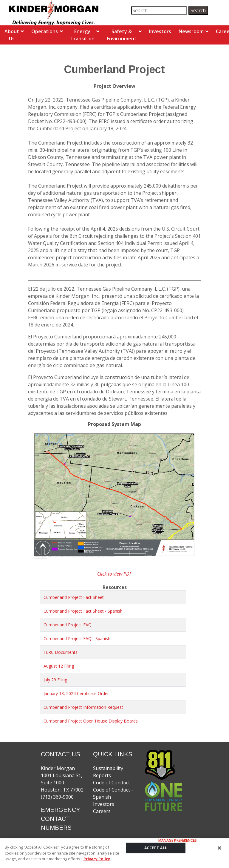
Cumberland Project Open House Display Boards (91, 721)
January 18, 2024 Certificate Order (76, 693)
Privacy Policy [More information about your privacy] (97, 861)
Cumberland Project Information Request (83, 707)
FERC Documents (61, 652)
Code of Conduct (112, 783)
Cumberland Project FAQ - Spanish (77, 638)
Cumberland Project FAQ (68, 625)
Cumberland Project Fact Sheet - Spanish (83, 611)
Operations (45, 31)
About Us (12, 35)
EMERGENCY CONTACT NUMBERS (61, 819)
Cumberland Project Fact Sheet (74, 597)
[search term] (159, 10)
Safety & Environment (122, 35)
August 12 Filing (59, 666)
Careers (102, 811)
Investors (160, 31)
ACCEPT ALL (156, 850)
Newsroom (191, 31)
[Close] (219, 850)
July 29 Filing (55, 680)
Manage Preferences (178, 843)
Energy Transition (82, 35)
